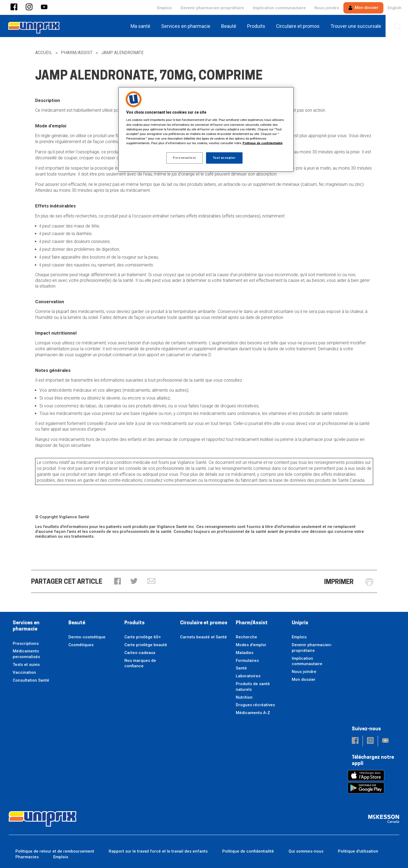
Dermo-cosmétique (87, 637)
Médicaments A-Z (253, 713)
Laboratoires (248, 676)
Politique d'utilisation (358, 851)
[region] (206, 129)
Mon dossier (363, 8)
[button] (14, 7)
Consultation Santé (31, 680)
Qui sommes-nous (306, 851)
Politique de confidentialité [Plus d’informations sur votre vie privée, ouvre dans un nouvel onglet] (263, 143)
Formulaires (247, 661)
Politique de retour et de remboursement (55, 851)
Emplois (165, 8)
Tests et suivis (26, 665)
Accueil (44, 53)
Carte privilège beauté (146, 645)
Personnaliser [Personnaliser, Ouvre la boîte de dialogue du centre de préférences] (184, 158)
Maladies (245, 653)
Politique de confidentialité (248, 851)
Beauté (77, 623)
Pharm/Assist (77, 53)
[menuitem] (142, 26)
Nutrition (244, 697)
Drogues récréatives (255, 705)
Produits (135, 623)
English (395, 8)
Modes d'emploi (251, 645)
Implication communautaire (279, 8)
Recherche (246, 637)
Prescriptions (26, 643)
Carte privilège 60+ (143, 637)
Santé (241, 668)
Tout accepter (224, 158)
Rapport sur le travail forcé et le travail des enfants (158, 851)
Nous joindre (327, 8)
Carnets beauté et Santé (203, 637)
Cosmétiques (81, 645)
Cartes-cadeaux (140, 653)
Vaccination (24, 672)
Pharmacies (27, 857)
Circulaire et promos (204, 623)
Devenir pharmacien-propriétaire (212, 8)
